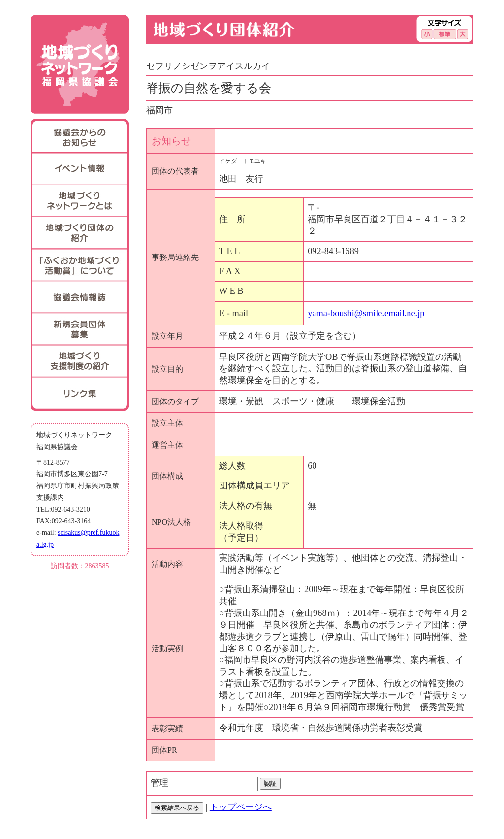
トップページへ (241, 807)
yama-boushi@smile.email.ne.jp (366, 313)
